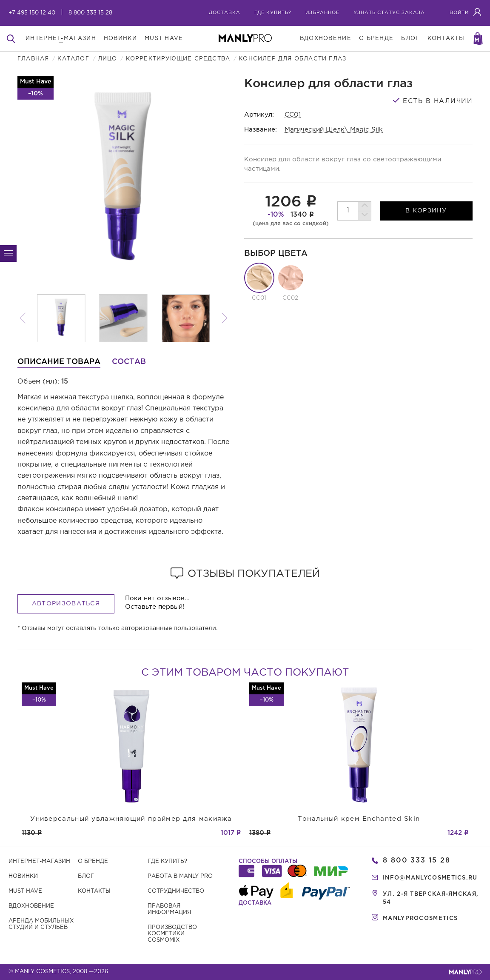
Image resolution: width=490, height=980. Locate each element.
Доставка (225, 13)
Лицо (108, 59)
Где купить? (167, 861)
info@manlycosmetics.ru (430, 878)
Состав (129, 362)
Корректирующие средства (178, 59)
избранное (322, 13)
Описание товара (59, 362)
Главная (33, 59)
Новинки (23, 876)
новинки (120, 39)
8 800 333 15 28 (90, 13)
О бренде (93, 861)
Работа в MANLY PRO (180, 876)
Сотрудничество (176, 891)
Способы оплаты (268, 861)
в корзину (426, 211)
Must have (25, 891)
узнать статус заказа (389, 13)
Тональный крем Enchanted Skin (359, 819)
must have (164, 39)
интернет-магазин (61, 39)
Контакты (94, 891)
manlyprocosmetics (420, 918)
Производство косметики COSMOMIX (172, 934)
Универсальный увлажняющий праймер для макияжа (131, 819)
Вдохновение (31, 906)
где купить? (273, 13)
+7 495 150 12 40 (32, 13)
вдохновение (326, 39)
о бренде (376, 39)
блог (410, 39)
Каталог (73, 59)
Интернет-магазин (39, 861)
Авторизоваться (66, 604)
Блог (86, 876)
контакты (446, 39)
